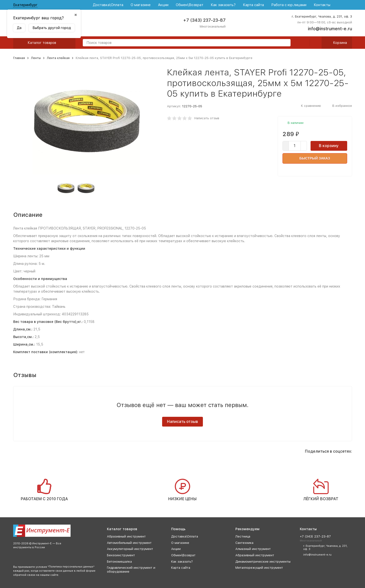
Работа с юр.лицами (289, 5)
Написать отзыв (207, 118)
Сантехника (244, 543)
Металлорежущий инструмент (259, 568)
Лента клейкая (58, 58)
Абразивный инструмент (126, 536)
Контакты (322, 5)
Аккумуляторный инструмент (130, 549)
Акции (163, 5)
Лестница (243, 536)
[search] (285, 43)
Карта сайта (253, 5)
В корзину (329, 146)
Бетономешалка (119, 562)
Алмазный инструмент (253, 549)
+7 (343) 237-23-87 (204, 20)
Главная (19, 58)
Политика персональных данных (71, 567)
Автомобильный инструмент (129, 543)
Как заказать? (223, 5)
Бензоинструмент (121, 555)
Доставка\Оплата (108, 5)
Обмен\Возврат (190, 5)
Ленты (36, 58)
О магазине (141, 5)
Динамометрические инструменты (263, 562)
